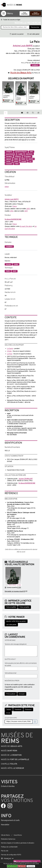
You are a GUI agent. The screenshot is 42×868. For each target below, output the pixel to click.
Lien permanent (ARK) (11, 718)
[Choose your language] (7, 859)
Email (8, 713)
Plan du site (5, 851)
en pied (24, 161)
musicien (9, 164)
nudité (20, 154)
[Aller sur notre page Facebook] (3, 806)
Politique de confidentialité (9, 847)
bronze (8, 264)
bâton (16, 159)
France (15, 206)
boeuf (23, 159)
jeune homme (11, 154)
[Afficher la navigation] (4, 13)
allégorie (9, 152)
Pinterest (28, 710)
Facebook (18, 710)
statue (7, 187)
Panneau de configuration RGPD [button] (11, 855)
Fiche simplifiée (11, 607)
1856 (11, 211)
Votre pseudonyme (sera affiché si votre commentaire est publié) (21, 664)
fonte (8, 271)
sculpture (35, 65)
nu (30, 161)
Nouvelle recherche (28, 23)
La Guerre (6, 96)
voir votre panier (33, 34)
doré (15, 271)
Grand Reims (18, 835)
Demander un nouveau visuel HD (15, 591)
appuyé (9, 159)
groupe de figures (21, 152)
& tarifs (10, 820)
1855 (28, 209)
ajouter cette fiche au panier (16, 621)
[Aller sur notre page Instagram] (10, 806)
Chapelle (9, 764)
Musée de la (11, 755)
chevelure (29, 154)
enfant (16, 161)
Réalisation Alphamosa (8, 839)
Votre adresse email (10, 673)
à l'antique (27, 157)
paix (31, 152)
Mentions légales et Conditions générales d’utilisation (18, 843)
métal (16, 264)
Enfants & (8, 786)
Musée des (21, 73)
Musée (36, 13)
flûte (17, 164)
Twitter (9, 710)
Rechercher (35, 27)
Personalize (31, 866)
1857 (26, 211)
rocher (8, 161)
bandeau (9, 157)
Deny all (22, 866)
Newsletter (5, 825)
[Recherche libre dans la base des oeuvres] (15, 27)
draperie (18, 157)
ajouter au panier (17, 34)
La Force (32, 97)
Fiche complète (24, 607)
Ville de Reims (5, 835)
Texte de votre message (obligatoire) (16, 644)
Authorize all (12, 866)
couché (31, 159)
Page (24, 13)
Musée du (15, 760)
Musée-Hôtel (12, 768)
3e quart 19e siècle (26, 226)
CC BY (19, 588)
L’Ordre (18, 98)
